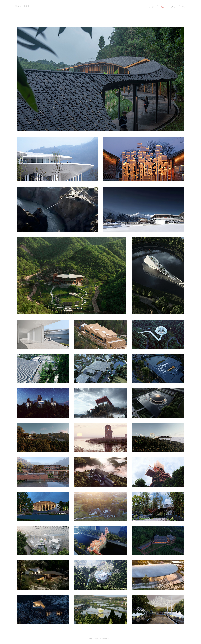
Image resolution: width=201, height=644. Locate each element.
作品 (162, 6)
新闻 (173, 6)
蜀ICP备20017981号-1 (107, 639)
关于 (151, 6)
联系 (184, 6)
